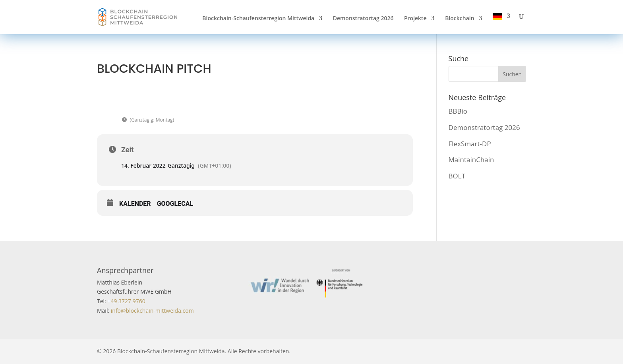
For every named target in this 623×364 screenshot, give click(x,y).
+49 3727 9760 (126, 301)
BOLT (457, 176)
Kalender (135, 204)
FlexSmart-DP (470, 144)
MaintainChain (471, 160)
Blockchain (460, 19)
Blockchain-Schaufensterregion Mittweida (258, 19)
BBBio (458, 111)
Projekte (415, 19)
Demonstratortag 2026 (363, 19)
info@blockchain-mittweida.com (152, 311)
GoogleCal (175, 204)
